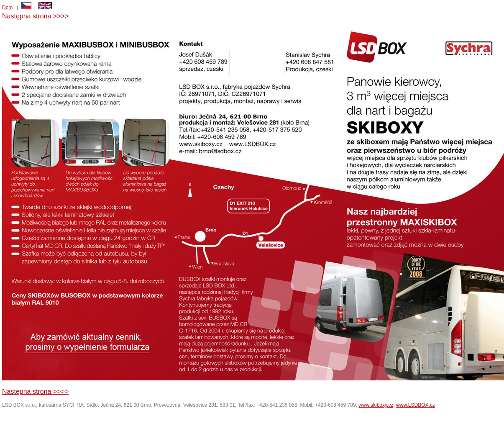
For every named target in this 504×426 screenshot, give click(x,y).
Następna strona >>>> (35, 16)
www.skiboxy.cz (376, 405)
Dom (7, 8)
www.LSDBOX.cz (416, 405)
